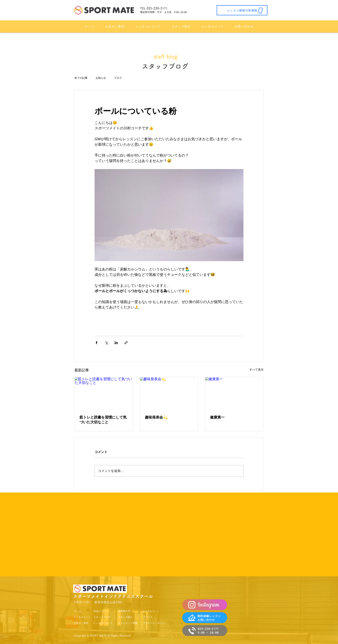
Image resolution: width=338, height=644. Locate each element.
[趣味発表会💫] (169, 394)
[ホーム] (78, 611)
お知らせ (101, 78)
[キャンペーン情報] (128, 623)
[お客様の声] (124, 611)
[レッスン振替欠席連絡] (242, 10)
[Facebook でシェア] (96, 343)
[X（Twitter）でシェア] (106, 343)
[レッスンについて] (103, 623)
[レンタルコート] (82, 617)
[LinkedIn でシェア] (116, 343)
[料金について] (101, 611)
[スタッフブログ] (102, 617)
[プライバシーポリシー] (155, 623)
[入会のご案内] (81, 623)
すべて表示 (257, 370)
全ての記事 (81, 78)
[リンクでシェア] (126, 343)
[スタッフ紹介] (125, 617)
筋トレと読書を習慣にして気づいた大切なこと (103, 420)
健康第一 (217, 417)
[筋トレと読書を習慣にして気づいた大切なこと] (104, 394)
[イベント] (148, 617)
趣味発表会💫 (156, 417)
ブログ (118, 78)
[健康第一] (234, 394)
